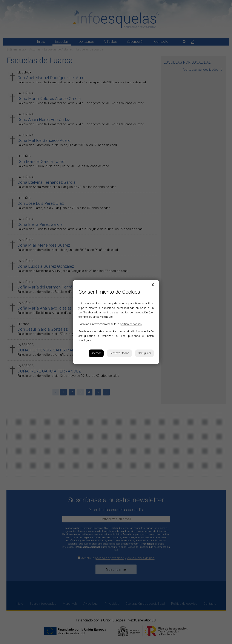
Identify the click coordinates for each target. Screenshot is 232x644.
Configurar (144, 353)
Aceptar (96, 353)
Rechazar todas (119, 353)
